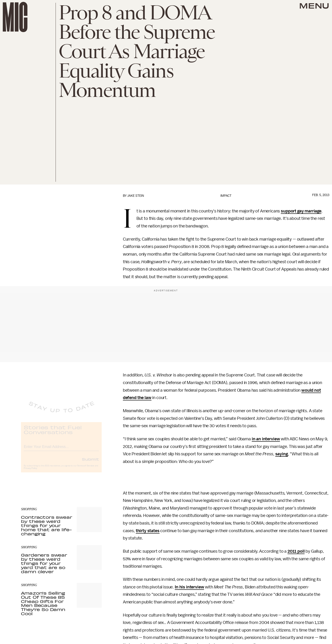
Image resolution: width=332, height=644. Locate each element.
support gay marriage (301, 211)
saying (282, 454)
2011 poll (296, 551)
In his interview (189, 587)
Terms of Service (86, 469)
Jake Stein (136, 196)
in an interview (266, 439)
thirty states (148, 531)
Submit (90, 463)
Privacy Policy (30, 472)
